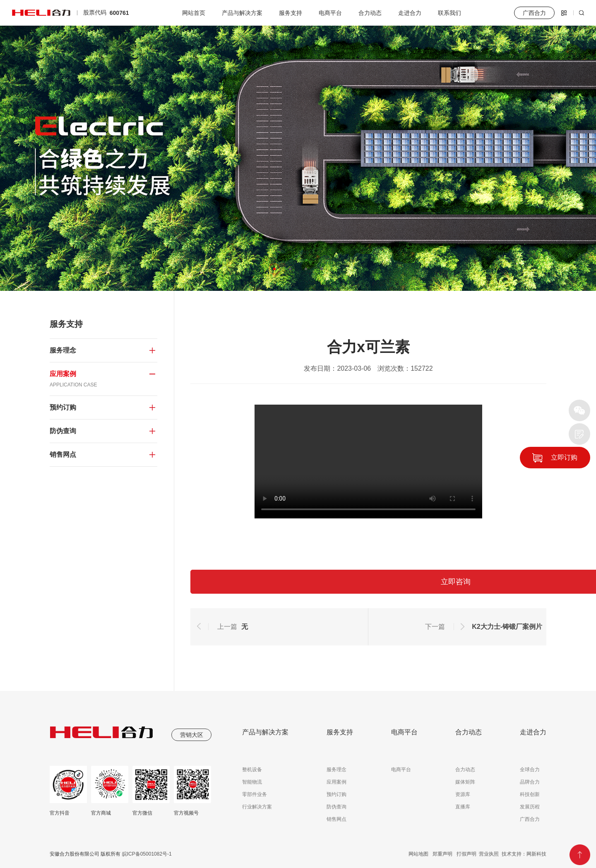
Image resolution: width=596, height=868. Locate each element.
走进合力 (410, 13)
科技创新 (530, 794)
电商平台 (330, 13)
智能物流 (252, 782)
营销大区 (192, 735)
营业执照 (489, 854)
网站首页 (194, 13)
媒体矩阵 (465, 782)
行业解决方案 (257, 807)
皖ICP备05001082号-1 (146, 854)
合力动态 (370, 13)
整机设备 (252, 770)
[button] (274, 269)
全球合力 (530, 770)
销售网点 (336, 819)
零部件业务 (255, 794)
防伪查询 (336, 807)
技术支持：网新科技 (524, 854)
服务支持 (291, 13)
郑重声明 (442, 854)
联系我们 (449, 13)
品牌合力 (530, 782)
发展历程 (530, 807)
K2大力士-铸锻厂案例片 (507, 627)
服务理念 (336, 770)
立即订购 (564, 457)
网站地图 (418, 854)
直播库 (463, 807)
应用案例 (336, 782)
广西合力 (530, 819)
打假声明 (466, 854)
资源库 (463, 794)
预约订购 (336, 794)
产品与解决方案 (242, 13)
